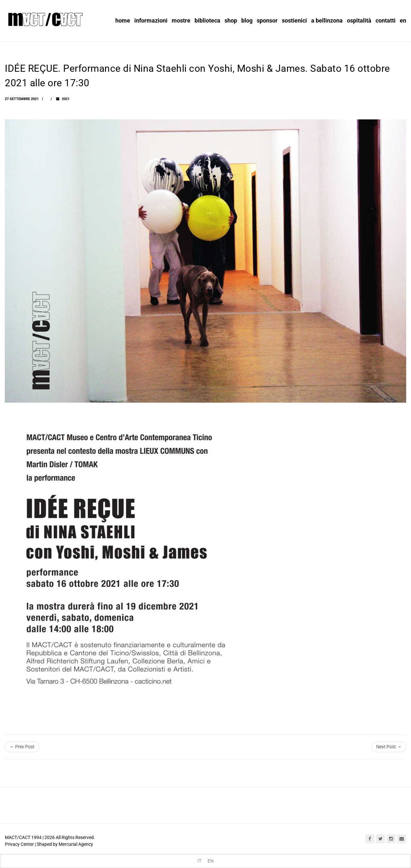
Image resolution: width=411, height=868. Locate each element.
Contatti (386, 20)
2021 (66, 99)
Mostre (181, 20)
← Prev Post (22, 747)
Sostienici (294, 20)
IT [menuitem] (199, 861)
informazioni (151, 20)
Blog (247, 20)
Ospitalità (359, 20)
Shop (231, 20)
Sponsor (267, 20)
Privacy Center (19, 844)
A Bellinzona (327, 20)
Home (123, 20)
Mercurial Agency (76, 844)
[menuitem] (199, 861)
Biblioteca (207, 20)
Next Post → (389, 747)
